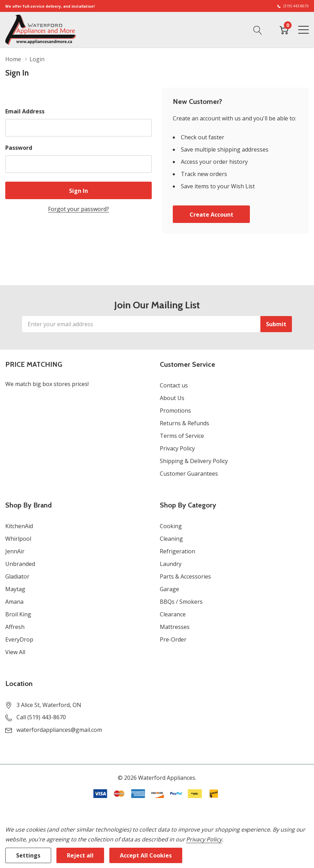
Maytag (15, 589)
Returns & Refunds (185, 423)
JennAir (15, 551)
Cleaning (171, 539)
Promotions (175, 411)
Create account (211, 215)
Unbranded (20, 564)
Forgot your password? (78, 209)
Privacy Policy (177, 448)
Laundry (171, 564)
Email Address (25, 111)
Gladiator (17, 576)
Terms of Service (182, 436)
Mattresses (175, 627)
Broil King (18, 614)
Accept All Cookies (146, 855)
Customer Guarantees (189, 474)
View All (15, 652)
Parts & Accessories (185, 576)
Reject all (80, 855)
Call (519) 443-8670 (41, 717)
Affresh (15, 627)
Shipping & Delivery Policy (194, 461)
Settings (28, 855)
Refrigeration (178, 551)
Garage (169, 589)
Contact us (174, 385)
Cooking (171, 526)
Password (19, 148)
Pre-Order (173, 639)
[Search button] (258, 29)
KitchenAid (19, 526)
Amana (14, 602)
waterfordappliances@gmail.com (59, 730)
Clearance (173, 614)
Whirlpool (18, 539)
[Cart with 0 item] (284, 29)
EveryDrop (19, 639)
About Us (172, 398)
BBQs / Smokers (181, 602)
